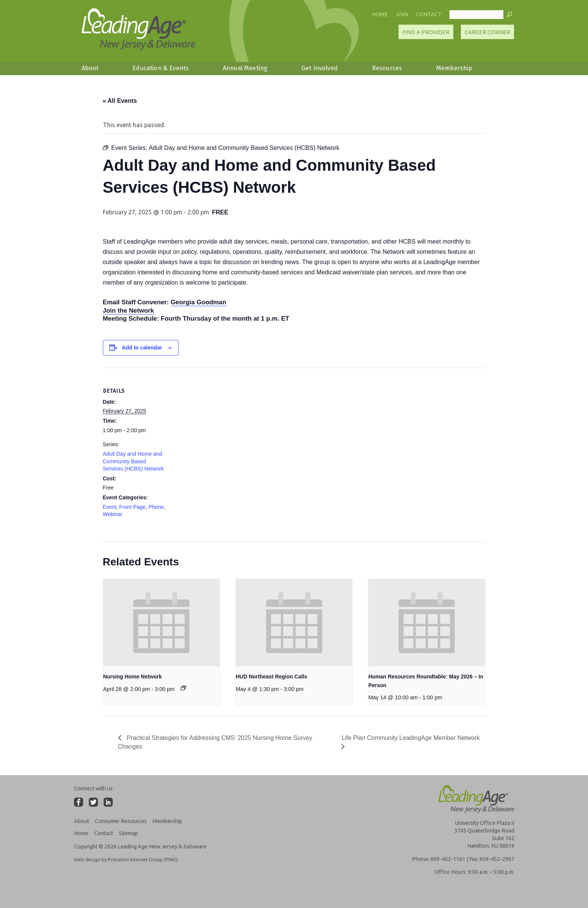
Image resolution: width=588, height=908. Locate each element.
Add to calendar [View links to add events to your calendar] (142, 348)
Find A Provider (426, 32)
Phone (156, 507)
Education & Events (161, 68)
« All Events (120, 101)
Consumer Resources (121, 821)
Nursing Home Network (133, 677)
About (90, 68)
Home (380, 14)
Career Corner (487, 32)
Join (402, 14)
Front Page (132, 507)
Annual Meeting (245, 68)
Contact (429, 14)
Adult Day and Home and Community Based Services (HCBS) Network (133, 461)
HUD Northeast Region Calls (271, 677)
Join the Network (128, 311)
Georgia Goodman (199, 302)
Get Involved (320, 68)
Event (110, 507)
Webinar (113, 514)
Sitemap (128, 833)
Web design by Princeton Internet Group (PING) (126, 859)
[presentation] (162, 623)
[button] (509, 16)
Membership (454, 68)
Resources (387, 68)
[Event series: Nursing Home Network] (183, 688)
